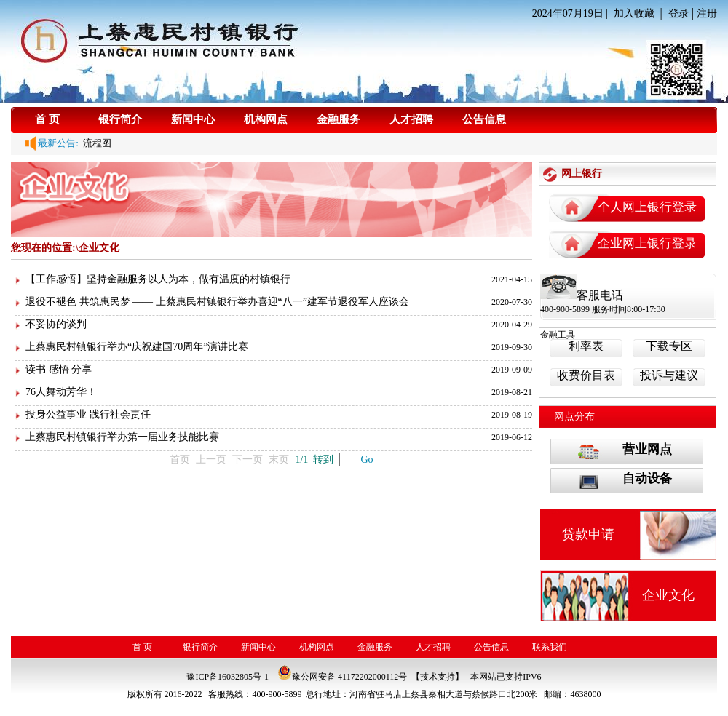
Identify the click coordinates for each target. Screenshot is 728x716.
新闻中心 (193, 119)
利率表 (586, 346)
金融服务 (339, 119)
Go (367, 460)
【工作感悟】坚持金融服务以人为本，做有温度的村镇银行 (158, 279)
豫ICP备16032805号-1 (227, 677)
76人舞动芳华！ (61, 392)
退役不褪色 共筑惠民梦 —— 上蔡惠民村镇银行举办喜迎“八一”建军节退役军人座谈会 (217, 302)
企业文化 (668, 595)
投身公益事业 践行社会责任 (88, 414)
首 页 (47, 119)
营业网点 (647, 449)
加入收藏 (634, 13)
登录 (678, 13)
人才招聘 (411, 119)
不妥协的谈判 (56, 324)
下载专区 (669, 346)
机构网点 (266, 119)
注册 (707, 13)
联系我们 (550, 647)
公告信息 (484, 119)
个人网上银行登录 (647, 207)
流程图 (95, 143)
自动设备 (647, 478)
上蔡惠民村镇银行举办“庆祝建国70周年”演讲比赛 (137, 347)
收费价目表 (586, 375)
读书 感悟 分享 (59, 369)
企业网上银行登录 (647, 243)
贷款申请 (588, 534)
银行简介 (120, 119)
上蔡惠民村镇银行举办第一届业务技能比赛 (122, 437)
